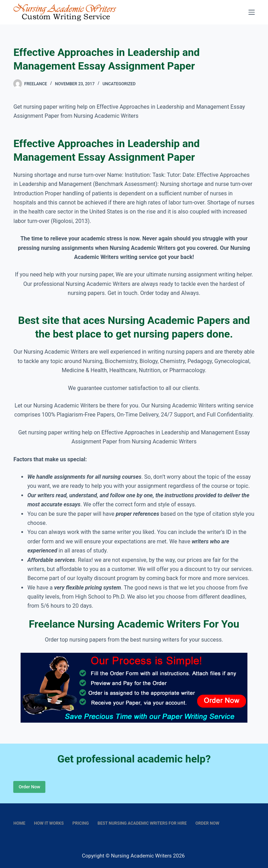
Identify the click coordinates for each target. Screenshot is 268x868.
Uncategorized (119, 84)
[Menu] (252, 12)
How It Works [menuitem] (49, 823)
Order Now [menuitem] (207, 823)
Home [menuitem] (19, 823)
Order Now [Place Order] (29, 787)
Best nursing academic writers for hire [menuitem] (142, 823)
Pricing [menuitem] (81, 823)
